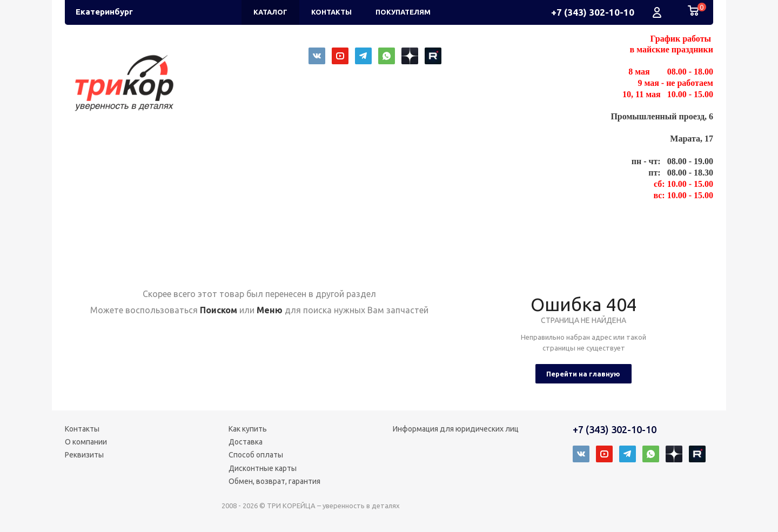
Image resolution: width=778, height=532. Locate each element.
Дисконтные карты (263, 468)
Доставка (246, 442)
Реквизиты (84, 455)
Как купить (248, 429)
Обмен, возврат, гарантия (274, 481)
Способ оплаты (256, 455)
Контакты (82, 429)
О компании (86, 442)
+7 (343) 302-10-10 (593, 12)
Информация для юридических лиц (456, 429)
